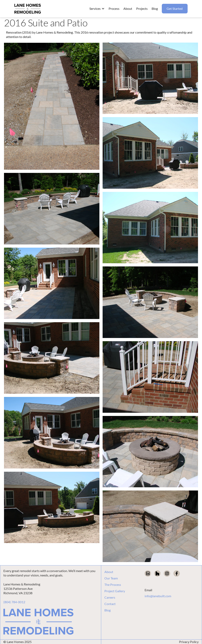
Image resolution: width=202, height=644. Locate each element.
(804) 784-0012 (14, 602)
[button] (97, 9)
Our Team (111, 578)
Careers (110, 597)
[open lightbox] (52, 106)
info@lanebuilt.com (158, 596)
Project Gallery (115, 591)
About (109, 572)
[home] (28, 9)
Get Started (175, 8)
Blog (107, 610)
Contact (110, 604)
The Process (113, 585)
